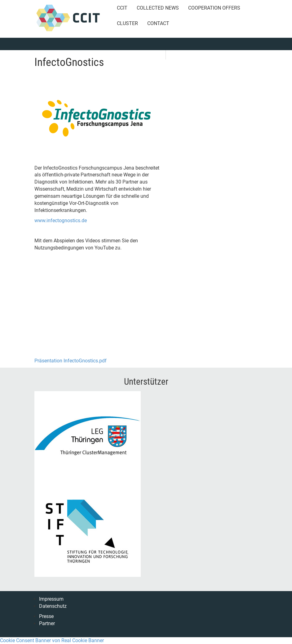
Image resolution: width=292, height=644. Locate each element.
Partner (47, 623)
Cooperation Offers (214, 8)
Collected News (158, 8)
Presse (46, 616)
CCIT (122, 8)
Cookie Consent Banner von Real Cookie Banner (52, 640)
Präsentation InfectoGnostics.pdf (71, 361)
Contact (158, 23)
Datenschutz (53, 606)
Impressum (51, 599)
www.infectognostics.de (61, 220)
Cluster (127, 23)
